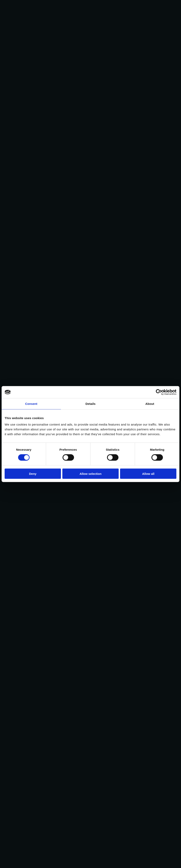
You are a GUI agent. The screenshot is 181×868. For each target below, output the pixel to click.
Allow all (148, 474)
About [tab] (150, 404)
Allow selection (90, 474)
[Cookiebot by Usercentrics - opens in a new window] (159, 392)
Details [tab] (90, 404)
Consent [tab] (31, 404)
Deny (33, 474)
